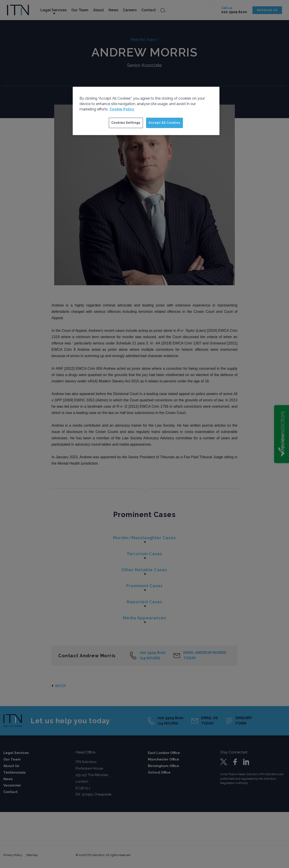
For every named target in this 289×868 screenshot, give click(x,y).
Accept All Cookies (164, 123)
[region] (146, 111)
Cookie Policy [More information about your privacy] (122, 109)
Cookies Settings (126, 123)
